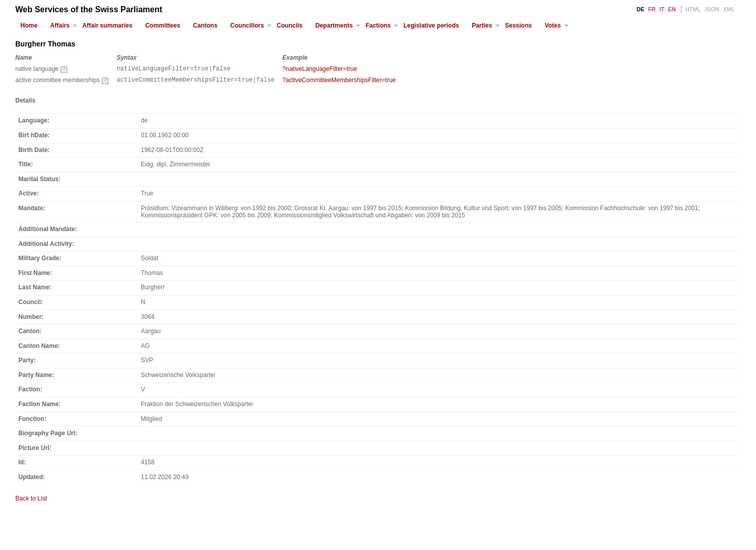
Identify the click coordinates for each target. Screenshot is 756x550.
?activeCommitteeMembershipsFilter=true (339, 82)
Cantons (205, 26)
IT (662, 9)
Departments (334, 26)
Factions (378, 26)
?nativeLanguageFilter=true (320, 69)
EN (672, 9)
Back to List (31, 502)
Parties (482, 26)
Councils (290, 26)
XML (729, 9)
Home (29, 26)
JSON (712, 9)
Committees (163, 26)
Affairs (60, 26)
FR (652, 9)
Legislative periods (431, 26)
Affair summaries (107, 26)
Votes (553, 26)
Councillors (247, 26)
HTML (693, 9)
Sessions (518, 26)
